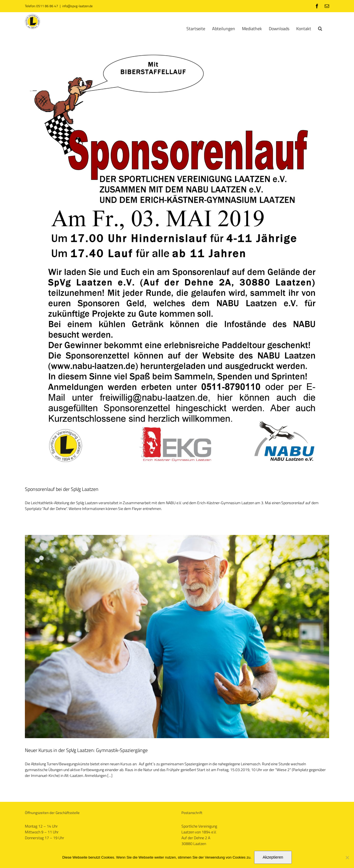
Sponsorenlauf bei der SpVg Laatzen (62, 489)
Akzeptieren (273, 857)
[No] (347, 857)
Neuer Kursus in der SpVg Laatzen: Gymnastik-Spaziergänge (86, 750)
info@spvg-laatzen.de (77, 6)
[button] (320, 28)
